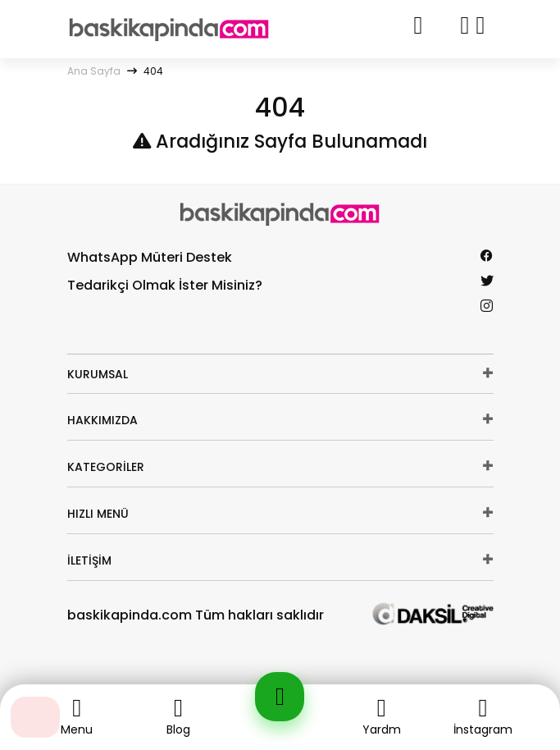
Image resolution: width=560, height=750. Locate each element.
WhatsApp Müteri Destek (150, 257)
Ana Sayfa (94, 71)
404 (153, 71)
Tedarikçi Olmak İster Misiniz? (165, 285)
